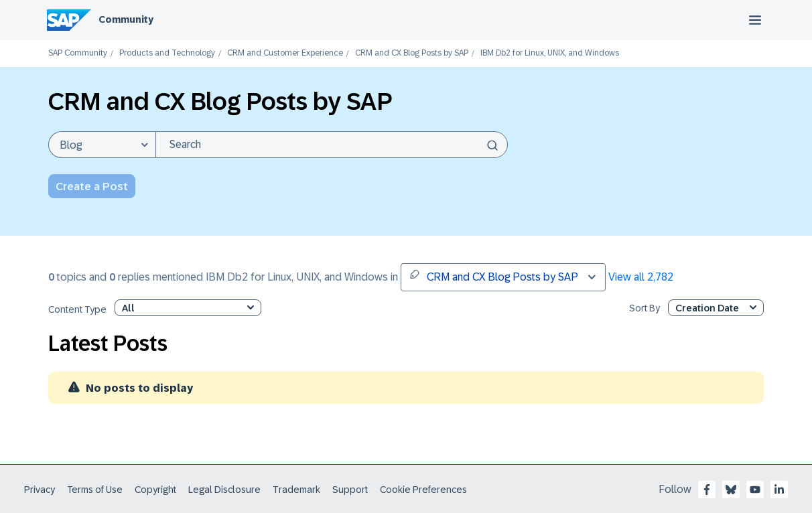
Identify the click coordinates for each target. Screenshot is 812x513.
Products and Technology (167, 53)
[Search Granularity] (102, 145)
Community (126, 19)
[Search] (332, 145)
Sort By (645, 308)
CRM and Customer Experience (285, 53)
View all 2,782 (641, 277)
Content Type (77, 310)
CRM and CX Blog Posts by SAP (412, 53)
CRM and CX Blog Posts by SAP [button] (494, 276)
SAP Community (78, 53)
